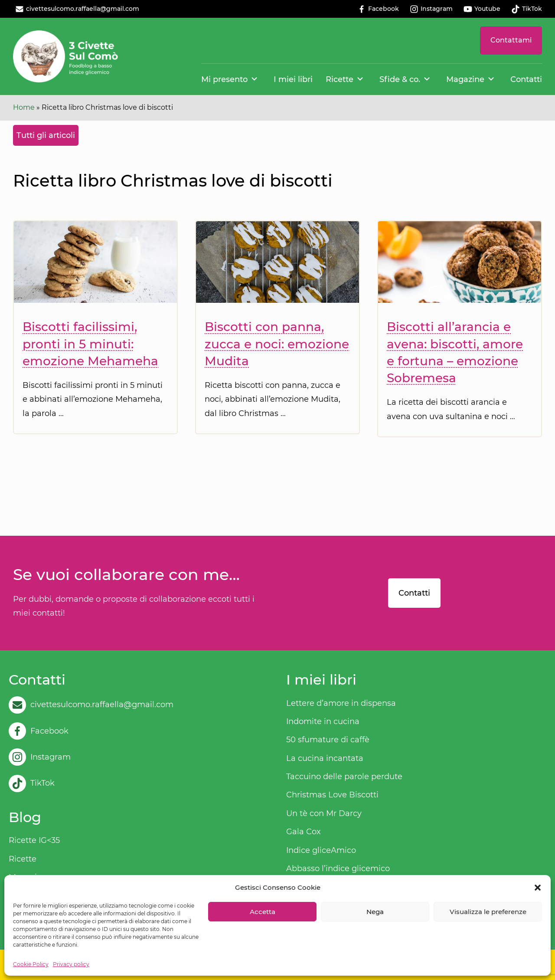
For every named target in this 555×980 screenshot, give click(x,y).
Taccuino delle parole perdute (344, 777)
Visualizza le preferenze (488, 912)
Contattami (511, 40)
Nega (375, 912)
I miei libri (293, 79)
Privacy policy (71, 964)
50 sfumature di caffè (328, 740)
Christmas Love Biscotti (332, 795)
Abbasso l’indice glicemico (338, 869)
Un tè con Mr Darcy (324, 813)
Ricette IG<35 (34, 840)
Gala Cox (304, 832)
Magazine (465, 79)
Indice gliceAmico (321, 850)
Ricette (340, 79)
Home (24, 107)
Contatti (526, 79)
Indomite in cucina (323, 721)
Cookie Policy (31, 964)
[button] (538, 888)
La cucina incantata (325, 758)
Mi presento (224, 79)
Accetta (263, 912)
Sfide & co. (400, 79)
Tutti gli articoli (46, 135)
